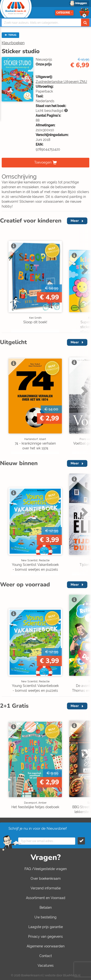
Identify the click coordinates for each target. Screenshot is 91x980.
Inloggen (81, 3)
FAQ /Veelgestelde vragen (46, 869)
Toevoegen (43, 162)
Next (84, 270)
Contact (46, 956)
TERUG (10, 35)
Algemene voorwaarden (46, 946)
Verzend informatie (46, 888)
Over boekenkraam (46, 879)
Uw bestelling (45, 917)
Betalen (46, 908)
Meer (75, 221)
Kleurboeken (13, 43)
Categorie (64, 13)
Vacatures (46, 966)
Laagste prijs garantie (46, 927)
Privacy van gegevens (45, 937)
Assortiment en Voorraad (46, 898)
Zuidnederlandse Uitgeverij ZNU (61, 82)
